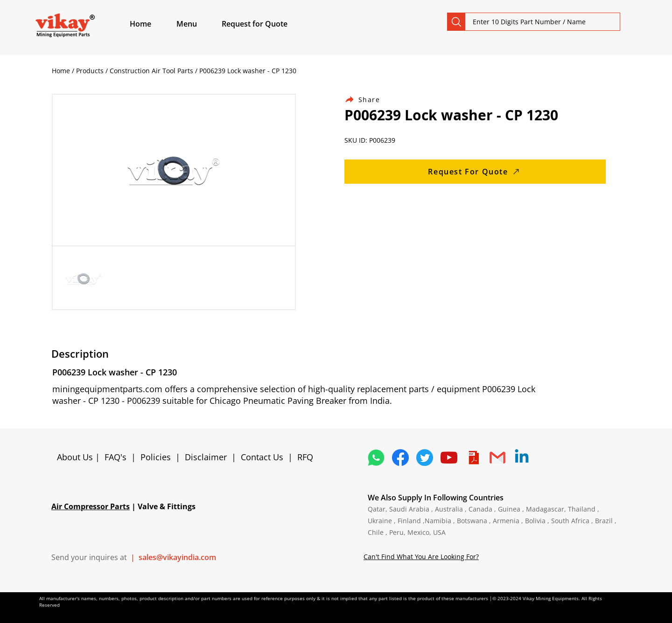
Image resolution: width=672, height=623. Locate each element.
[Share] (368, 100)
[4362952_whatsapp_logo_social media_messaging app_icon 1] (376, 457)
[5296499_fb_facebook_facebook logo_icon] (400, 457)
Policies (156, 457)
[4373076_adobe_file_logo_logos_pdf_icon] (473, 457)
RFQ (305, 457)
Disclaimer (208, 457)
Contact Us (262, 457)
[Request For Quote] (475, 172)
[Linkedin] (522, 457)
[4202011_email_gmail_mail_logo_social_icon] (497, 457)
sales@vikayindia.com (177, 557)
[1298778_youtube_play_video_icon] (449, 457)
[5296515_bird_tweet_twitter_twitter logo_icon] (425, 457)
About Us (76, 457)
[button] (197, 24)
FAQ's (115, 457)
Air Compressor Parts (91, 506)
